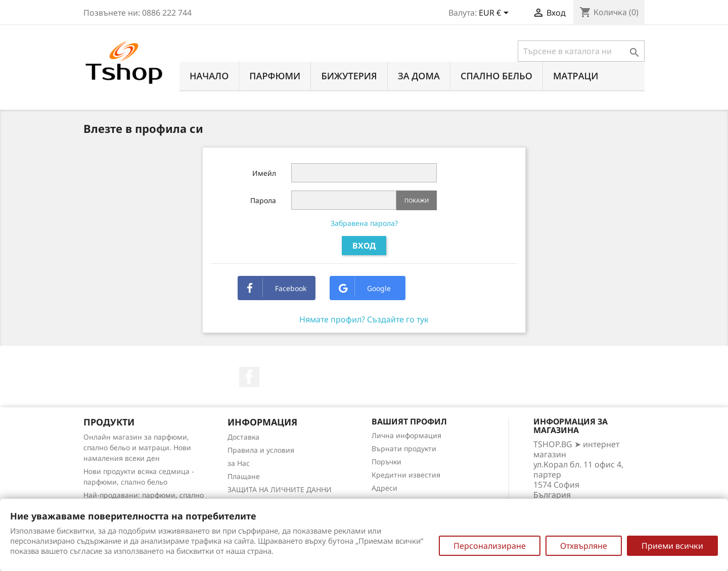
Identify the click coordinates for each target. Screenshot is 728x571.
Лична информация (406, 435)
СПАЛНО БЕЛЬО (496, 76)
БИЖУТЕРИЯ (349, 76)
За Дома (419, 76)
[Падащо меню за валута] (495, 14)
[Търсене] (581, 51)
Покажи (417, 200)
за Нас (239, 463)
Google (365, 288)
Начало (209, 76)
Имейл (264, 173)
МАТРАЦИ (576, 76)
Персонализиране (490, 546)
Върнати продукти (404, 448)
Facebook (277, 288)
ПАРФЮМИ (275, 76)
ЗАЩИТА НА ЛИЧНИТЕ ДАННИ (280, 489)
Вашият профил (409, 421)
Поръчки (386, 462)
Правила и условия (261, 450)
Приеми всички (672, 546)
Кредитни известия (406, 475)
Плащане (244, 476)
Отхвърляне (584, 546)
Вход (364, 246)
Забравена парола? (364, 223)
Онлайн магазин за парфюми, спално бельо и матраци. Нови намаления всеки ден (137, 447)
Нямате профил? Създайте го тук (364, 319)
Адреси (384, 488)
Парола (263, 200)
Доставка (243, 437)
